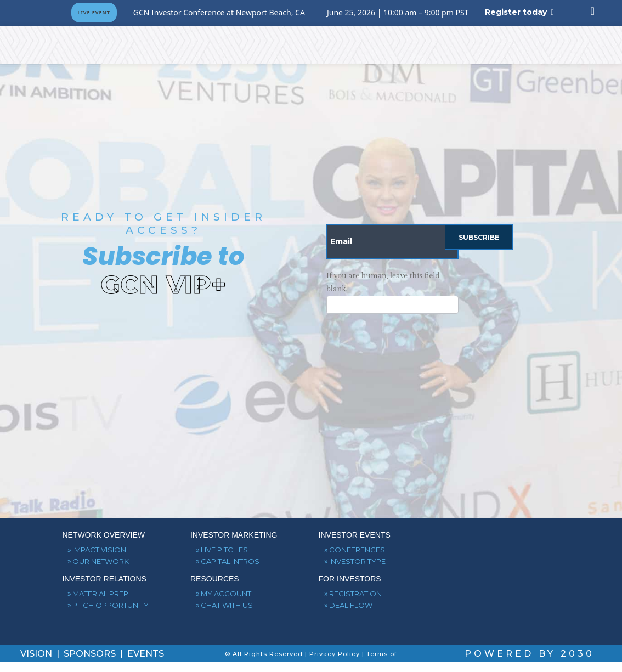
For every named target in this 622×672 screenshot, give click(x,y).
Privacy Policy (335, 654)
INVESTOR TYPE (357, 561)
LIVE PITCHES (224, 550)
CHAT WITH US (227, 605)
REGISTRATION (355, 594)
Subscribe (479, 237)
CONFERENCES (357, 550)
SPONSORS (91, 654)
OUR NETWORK (101, 561)
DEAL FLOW (351, 605)
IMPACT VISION (99, 550)
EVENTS (146, 654)
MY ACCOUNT (226, 594)
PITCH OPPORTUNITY (111, 605)
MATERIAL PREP (100, 594)
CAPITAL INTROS (230, 561)
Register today (516, 12)
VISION (37, 654)
